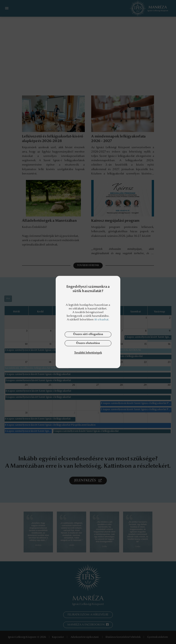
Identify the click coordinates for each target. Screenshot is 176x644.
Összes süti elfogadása (88, 334)
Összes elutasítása (88, 343)
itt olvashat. (102, 320)
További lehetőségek (88, 353)
